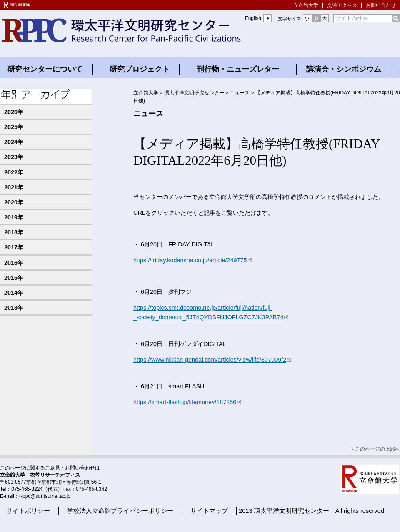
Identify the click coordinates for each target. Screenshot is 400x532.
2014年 (14, 293)
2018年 (14, 232)
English (253, 18)
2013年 (14, 308)
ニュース (240, 93)
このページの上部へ (377, 449)
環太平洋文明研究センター (194, 93)
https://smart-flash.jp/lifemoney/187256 (188, 402)
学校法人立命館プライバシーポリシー (120, 511)
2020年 (14, 202)
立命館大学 (306, 5)
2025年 (14, 127)
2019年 (14, 217)
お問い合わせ (381, 5)
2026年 (14, 112)
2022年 (14, 172)
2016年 (14, 263)
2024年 (14, 142)
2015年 (14, 278)
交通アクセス (342, 5)
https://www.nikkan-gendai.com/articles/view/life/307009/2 (213, 360)
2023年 (14, 157)
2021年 (14, 187)
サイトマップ (209, 511)
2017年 (14, 247)
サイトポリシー (28, 511)
